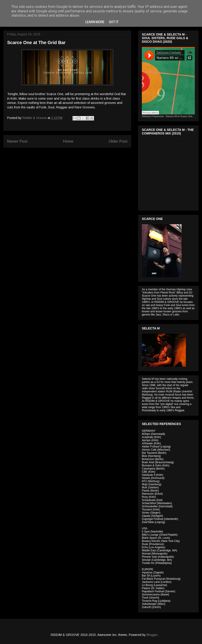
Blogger (152, 635)
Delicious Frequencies (153, 116)
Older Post (118, 141)
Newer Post (17, 141)
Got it (114, 22)
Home (68, 141)
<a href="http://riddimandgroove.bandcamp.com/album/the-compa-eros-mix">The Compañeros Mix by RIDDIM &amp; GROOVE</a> (169, 172)
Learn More (95, 22)
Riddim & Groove (35, 118)
